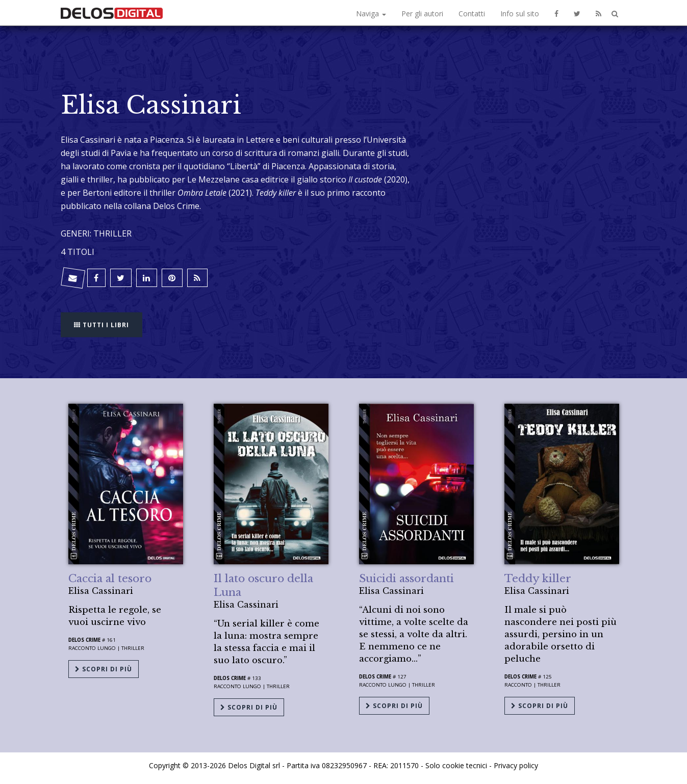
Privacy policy (516, 765)
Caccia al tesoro (110, 579)
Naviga (371, 14)
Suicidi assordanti (406, 579)
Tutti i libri (101, 323)
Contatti (472, 14)
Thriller (133, 648)
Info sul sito (520, 14)
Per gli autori (422, 14)
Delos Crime (84, 640)
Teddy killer (538, 579)
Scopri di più (104, 669)
